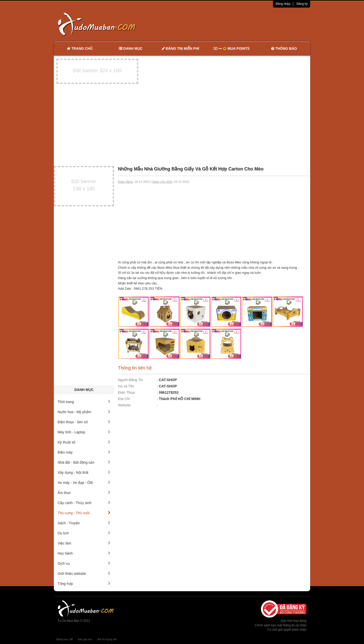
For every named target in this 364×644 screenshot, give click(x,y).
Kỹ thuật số (84, 442)
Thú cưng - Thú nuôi (84, 513)
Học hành (84, 553)
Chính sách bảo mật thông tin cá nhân (281, 625)
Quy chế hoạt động (293, 621)
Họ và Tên (126, 386)
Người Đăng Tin (131, 380)
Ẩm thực (84, 493)
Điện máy (84, 452)
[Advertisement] (235, 24)
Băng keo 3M (65, 639)
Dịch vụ (84, 563)
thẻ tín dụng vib (107, 639)
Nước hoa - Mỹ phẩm (84, 412)
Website (124, 405)
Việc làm (84, 543)
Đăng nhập (283, 4)
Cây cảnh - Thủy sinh (84, 503)
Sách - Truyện (84, 523)
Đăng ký (302, 4)
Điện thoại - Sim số (84, 422)
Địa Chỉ (124, 399)
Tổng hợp (84, 584)
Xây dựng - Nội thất (84, 473)
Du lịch (84, 533)
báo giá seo (85, 639)
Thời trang (84, 402)
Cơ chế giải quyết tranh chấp (287, 630)
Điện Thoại (127, 392)
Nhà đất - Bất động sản (84, 462)
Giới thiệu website (84, 574)
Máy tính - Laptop (84, 432)
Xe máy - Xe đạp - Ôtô (84, 483)
